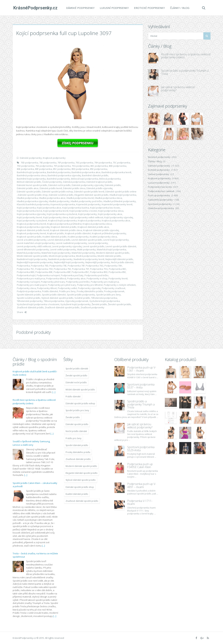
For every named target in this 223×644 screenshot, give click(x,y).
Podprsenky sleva (26, 288)
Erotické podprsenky (149, 8)
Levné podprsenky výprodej (67, 246)
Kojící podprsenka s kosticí (83, 211)
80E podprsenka (25, 169)
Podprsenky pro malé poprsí (32, 285)
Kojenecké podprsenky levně (117, 204)
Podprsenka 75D (44, 269)
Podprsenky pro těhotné (90, 285)
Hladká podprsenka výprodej (32, 201)
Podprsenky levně (118, 278)
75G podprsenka (81, 166)
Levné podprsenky (98, 243)
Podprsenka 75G (99, 269)
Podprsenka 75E (62, 269)
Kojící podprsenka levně (56, 211)
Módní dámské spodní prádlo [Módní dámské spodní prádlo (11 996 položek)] (80, 390)
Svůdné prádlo (82, 298)
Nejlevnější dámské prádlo (119, 259)
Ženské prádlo (99, 304)
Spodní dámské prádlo (29, 295)
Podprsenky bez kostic (160, 187)
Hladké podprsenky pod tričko (87, 201)
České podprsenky (52, 182)
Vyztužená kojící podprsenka (105, 301)
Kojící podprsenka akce (49, 208)
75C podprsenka (121, 163)
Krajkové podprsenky (54, 158)
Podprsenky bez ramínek (161, 191)
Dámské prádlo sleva (74, 188)
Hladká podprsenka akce (52, 198)
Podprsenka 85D (99, 272)
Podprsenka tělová (56, 278)
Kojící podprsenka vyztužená (62, 214)
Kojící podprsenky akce (110, 214)
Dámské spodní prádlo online (121, 192)
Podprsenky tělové (47, 288)
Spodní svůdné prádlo (29, 298)
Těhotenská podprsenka (104, 298)
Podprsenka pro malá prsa (31, 278)
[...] (54, 392)
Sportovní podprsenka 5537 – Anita (141, 386)
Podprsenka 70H (113, 266)
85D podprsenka (80, 169)
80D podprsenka (118, 166)
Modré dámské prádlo (109, 256)
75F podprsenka (62, 166)
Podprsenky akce (76, 278)
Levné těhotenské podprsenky (33, 249)
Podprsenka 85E (117, 272)
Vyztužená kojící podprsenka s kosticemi (38, 304)
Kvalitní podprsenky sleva (103, 237)
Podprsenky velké (67, 288)
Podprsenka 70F (76, 266)
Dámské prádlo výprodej (99, 188)
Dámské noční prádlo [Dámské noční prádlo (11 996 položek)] (76, 382)
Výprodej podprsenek (77, 301)
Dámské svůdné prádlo (61, 195)
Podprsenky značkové (113, 288)
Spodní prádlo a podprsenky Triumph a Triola (185, 72)
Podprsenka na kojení (48, 275)
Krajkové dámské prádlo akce (93, 227)
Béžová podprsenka (110, 179)
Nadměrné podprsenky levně (89, 259)
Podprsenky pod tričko (78, 282)
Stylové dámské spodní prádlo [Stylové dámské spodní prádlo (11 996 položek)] (81, 480)
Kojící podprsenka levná (30, 211)
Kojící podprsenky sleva (56, 217)
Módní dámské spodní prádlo (32, 256)
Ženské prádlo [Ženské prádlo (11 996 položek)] (73, 417)
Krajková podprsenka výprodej (33, 227)
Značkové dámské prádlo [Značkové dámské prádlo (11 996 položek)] (78, 459)
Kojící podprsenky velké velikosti (86, 217)
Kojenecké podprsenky (88, 204)
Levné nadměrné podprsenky (71, 243)
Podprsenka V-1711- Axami (140, 502)
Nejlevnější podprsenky (98, 262)
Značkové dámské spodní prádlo (62, 307)
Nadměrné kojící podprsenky (32, 259)
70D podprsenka (29, 163)
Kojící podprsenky (87, 214)
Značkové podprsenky (92, 307)
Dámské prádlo (113, 185)
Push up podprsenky (159, 195)
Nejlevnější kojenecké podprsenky (35, 262)
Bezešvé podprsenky (159, 157)
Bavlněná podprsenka (59, 172)
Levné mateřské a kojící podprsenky (36, 243)
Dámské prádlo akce (28, 188)
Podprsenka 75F (81, 269)
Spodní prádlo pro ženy (108, 295)
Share (22, 312)
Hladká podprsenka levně (80, 198)
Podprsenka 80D (26, 272)
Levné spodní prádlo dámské (121, 246)
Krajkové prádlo (55, 233)
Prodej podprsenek (114, 291)
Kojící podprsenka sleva (111, 211)
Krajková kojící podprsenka (62, 221)
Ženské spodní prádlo (119, 304)
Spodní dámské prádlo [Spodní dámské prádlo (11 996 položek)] (77, 445)
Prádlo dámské (50, 291)
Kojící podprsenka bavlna (76, 208)
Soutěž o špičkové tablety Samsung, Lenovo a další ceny (31, 443)
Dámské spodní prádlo (29, 192)
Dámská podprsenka (74, 182)
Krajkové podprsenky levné (31, 233)
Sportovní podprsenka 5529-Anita (141, 449)
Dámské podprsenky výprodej (88, 185)
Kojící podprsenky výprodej (119, 217)
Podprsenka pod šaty (72, 275)
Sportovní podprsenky (160, 204)
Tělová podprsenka (54, 301)
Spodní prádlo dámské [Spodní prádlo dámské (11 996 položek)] (77, 369)
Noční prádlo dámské (122, 262)
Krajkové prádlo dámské (78, 233)
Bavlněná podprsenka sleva (32, 175)
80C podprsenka (99, 166)
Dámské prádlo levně (51, 188)
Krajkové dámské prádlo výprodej (101, 230)
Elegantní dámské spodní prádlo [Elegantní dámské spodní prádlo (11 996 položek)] (82, 473)
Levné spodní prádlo (94, 246)
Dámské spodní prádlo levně (89, 192)
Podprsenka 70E (58, 266)
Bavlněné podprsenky (58, 179)
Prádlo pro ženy (67, 291)
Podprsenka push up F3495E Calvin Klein (140, 466)
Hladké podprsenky (59, 201)
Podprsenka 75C (26, 269)
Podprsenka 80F (62, 272)
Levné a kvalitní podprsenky (32, 240)
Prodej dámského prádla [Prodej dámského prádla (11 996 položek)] (78, 452)
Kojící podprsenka (26, 208)
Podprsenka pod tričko (96, 275)
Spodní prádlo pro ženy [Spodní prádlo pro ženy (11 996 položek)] (77, 410)
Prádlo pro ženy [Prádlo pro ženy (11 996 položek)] (73, 438)
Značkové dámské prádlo (30, 307)
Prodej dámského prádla (90, 291)
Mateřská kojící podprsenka (111, 249)
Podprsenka (23, 266)
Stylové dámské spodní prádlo (57, 298)
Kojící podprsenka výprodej (31, 214)
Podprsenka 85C (80, 272)
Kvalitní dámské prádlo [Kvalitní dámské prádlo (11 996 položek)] (77, 494)
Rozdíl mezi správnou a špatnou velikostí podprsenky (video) (186, 56)
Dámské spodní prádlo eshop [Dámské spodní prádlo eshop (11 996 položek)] (80, 403)
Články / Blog (179, 8)
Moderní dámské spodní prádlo (113, 253)
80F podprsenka (44, 169)
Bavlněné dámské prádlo (95, 175)
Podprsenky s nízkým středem (120, 285)
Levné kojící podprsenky (116, 240)
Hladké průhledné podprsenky (120, 201)
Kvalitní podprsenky (78, 237)
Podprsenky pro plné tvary (62, 285)
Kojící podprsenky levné (29, 217)
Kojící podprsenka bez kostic (105, 208)
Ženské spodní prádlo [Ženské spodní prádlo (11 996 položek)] (76, 376)
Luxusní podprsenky (114, 8)
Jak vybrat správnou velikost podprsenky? (178, 89)
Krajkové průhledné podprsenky (109, 233)
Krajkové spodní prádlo (29, 237)
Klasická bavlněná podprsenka (33, 204)
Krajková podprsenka (89, 221)
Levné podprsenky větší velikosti (34, 246)
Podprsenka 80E (44, 272)
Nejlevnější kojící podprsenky (69, 262)
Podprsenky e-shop (97, 278)
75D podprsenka (26, 166)
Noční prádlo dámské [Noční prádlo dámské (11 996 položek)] (76, 431)
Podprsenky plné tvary (53, 282)
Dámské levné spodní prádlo (32, 185)
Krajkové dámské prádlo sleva (66, 230)
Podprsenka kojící (26, 275)
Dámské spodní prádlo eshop (57, 192)
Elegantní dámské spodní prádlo (91, 195)
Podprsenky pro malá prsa (105, 282)
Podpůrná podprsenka (29, 291)
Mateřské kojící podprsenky (56, 253)
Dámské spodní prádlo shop (33, 195)
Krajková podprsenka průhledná (64, 224)
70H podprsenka (103, 163)
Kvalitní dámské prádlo (55, 237)
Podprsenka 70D (40, 266)
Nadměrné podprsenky (60, 259)
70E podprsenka (48, 163)
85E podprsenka (99, 169)
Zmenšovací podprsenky (161, 208)
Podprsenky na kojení (28, 282)
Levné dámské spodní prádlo (87, 240)
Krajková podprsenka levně (31, 224)
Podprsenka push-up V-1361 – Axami (142, 369)
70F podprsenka (66, 163)
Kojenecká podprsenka (63, 204)
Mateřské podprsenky (83, 253)
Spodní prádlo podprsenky (81, 295)
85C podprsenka (62, 169)
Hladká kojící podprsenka (123, 195)
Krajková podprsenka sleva (97, 224)
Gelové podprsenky (159, 174)
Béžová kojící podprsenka (85, 179)
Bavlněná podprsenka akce (86, 172)
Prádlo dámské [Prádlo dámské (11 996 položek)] (73, 397)
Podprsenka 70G (95, 266)
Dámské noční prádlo (59, 185)
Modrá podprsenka (86, 256)
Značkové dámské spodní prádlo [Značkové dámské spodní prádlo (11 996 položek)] (82, 501)
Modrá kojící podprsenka (62, 256)
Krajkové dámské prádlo (64, 227)
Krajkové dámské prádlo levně (33, 230)
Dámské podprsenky (80, 8)
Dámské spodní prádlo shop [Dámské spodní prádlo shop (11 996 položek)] (80, 487)
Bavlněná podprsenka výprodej (64, 175)
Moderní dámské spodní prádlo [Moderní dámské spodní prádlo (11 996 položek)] (81, 466)
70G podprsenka (84, 163)
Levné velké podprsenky (63, 249)
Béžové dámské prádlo (29, 182)
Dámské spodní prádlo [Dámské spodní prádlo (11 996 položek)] (77, 424)
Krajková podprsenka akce (116, 221)
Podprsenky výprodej (89, 288)
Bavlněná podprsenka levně (116, 172)
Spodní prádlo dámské (54, 295)
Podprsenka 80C (117, 269)
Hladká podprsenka (27, 198)
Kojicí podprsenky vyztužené (32, 221)
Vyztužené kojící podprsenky (75, 304)
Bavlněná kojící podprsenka (31, 172)
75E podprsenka (44, 166)
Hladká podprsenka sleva (108, 198)
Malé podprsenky (87, 249)
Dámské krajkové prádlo (99, 182)
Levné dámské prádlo (59, 240)
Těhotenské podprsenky (30, 301)
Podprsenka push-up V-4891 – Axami (142, 485)
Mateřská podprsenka (29, 253)
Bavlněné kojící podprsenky (31, 179)
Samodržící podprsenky (160, 200)
